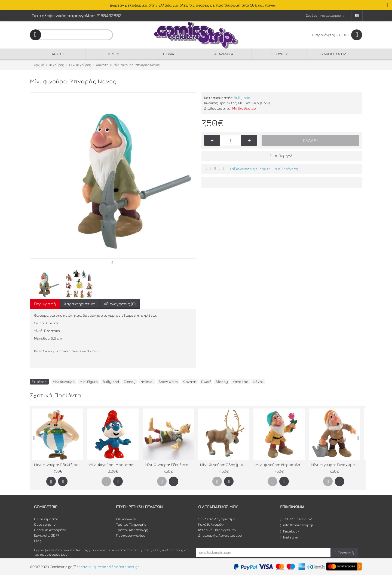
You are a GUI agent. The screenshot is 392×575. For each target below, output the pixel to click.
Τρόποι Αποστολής (132, 530)
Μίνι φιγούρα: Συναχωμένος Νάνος (335, 464)
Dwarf (206, 382)
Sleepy (222, 382)
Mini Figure (89, 382)
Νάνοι (258, 382)
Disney (130, 382)
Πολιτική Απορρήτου (51, 530)
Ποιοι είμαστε (46, 519)
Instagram (290, 537)
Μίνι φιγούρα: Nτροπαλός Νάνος (280, 464)
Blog (38, 541)
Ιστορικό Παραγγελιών (217, 530)
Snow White (168, 382)
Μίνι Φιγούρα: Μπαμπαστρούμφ (114, 464)
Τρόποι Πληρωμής (131, 524)
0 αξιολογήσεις (242, 169)
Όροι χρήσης (45, 524)
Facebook (290, 531)
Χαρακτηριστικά (80, 304)
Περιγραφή (45, 304)
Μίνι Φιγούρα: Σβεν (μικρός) (225, 464)
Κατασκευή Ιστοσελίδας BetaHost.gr (108, 567)
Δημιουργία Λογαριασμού (220, 535)
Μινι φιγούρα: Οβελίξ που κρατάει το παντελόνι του (59, 464)
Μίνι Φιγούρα (64, 382)
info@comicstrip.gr (297, 525)
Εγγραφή (344, 553)
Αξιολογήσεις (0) (120, 304)
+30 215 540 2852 (296, 519)
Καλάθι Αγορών (211, 524)
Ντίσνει (147, 382)
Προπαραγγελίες (131, 535)
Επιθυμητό (282, 156)
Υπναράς (240, 382)
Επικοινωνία (126, 519)
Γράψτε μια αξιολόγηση (278, 169)
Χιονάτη (189, 382)
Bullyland (242, 98)
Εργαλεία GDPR (47, 535)
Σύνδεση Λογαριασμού (218, 519)
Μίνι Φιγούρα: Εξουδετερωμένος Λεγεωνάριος (169, 464)
